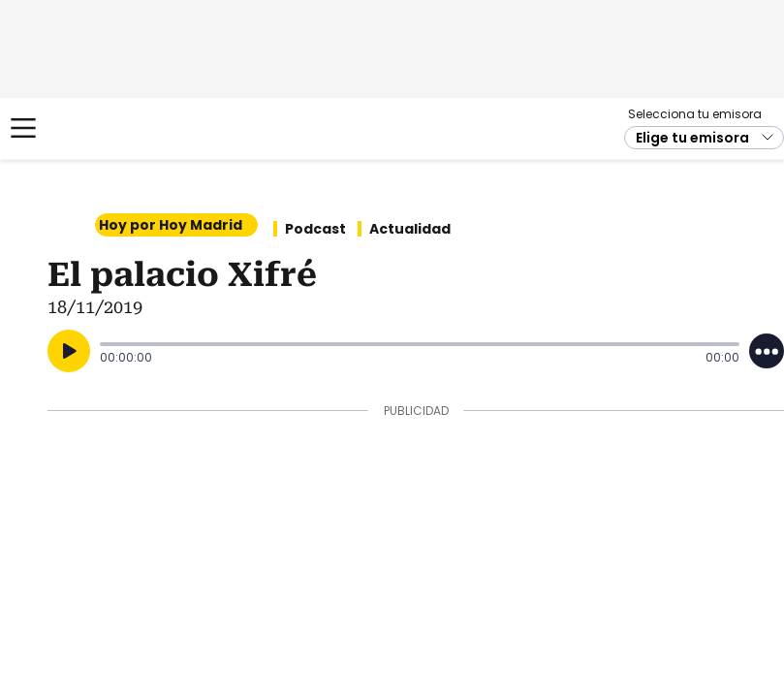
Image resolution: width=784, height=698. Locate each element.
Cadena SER (88, 128)
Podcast (315, 229)
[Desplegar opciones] (767, 351)
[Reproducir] (69, 351)
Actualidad (410, 229)
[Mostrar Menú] (23, 128)
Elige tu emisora (692, 138)
